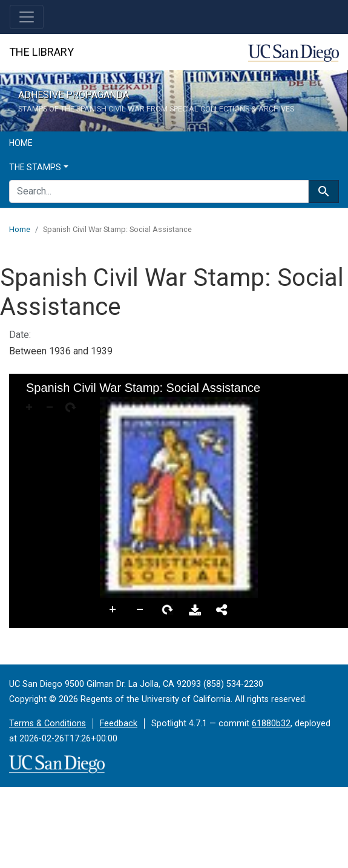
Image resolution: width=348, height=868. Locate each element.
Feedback (119, 724)
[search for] (159, 191)
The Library (41, 52)
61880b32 (271, 724)
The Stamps (35, 167)
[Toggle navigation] (27, 17)
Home (21, 143)
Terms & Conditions (48, 724)
